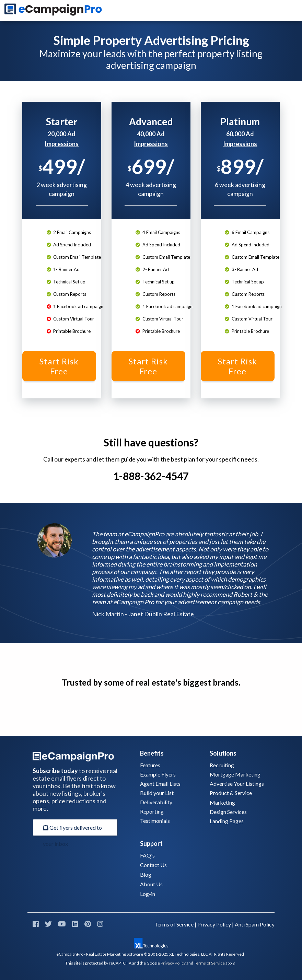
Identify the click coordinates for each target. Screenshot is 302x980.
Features (150, 765)
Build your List (157, 793)
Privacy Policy (214, 924)
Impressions (62, 144)
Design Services (228, 812)
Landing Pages (227, 821)
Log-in (148, 894)
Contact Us (153, 865)
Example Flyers (158, 774)
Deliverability (156, 802)
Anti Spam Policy (255, 924)
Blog (146, 874)
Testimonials (155, 821)
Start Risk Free (59, 366)
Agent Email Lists (160, 784)
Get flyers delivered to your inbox (72, 830)
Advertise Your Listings (237, 784)
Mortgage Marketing (235, 774)
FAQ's (147, 855)
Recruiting (222, 765)
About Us (151, 884)
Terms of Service (174, 924)
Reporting (152, 811)
